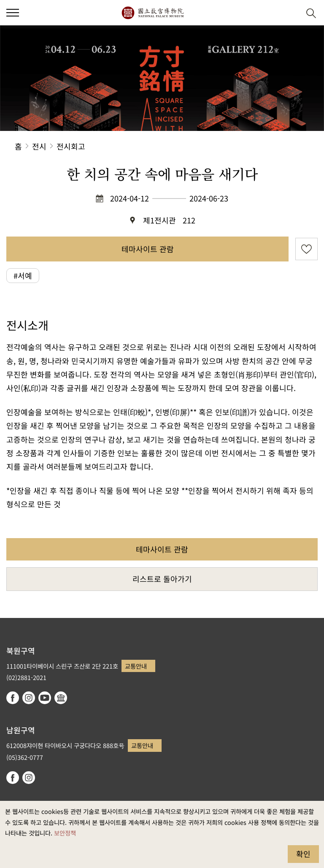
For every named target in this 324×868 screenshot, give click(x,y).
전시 (39, 146)
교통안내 (136, 666)
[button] (13, 13)
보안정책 (65, 833)
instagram (29, 698)
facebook (13, 698)
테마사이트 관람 (148, 249)
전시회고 (71, 146)
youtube (45, 698)
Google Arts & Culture (61, 698)
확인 (303, 854)
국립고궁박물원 (153, 13)
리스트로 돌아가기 (162, 579)
